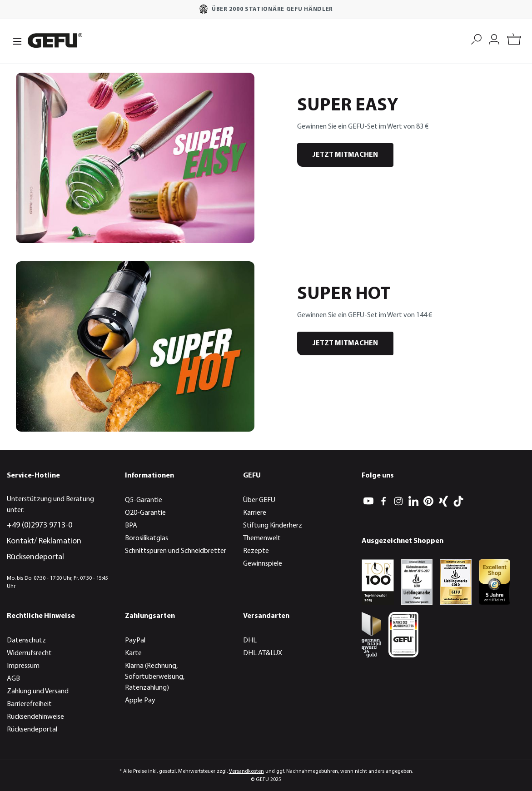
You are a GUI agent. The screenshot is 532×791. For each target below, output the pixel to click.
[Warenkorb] (514, 41)
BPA (131, 526)
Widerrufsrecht (29, 653)
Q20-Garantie (145, 513)
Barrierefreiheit (29, 704)
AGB (13, 679)
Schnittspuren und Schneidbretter (176, 551)
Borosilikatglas (147, 538)
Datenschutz (26, 641)
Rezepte (256, 551)
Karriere (255, 513)
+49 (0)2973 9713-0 (40, 525)
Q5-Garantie (144, 500)
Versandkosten (246, 771)
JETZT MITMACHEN (345, 155)
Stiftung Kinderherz (273, 526)
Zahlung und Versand (38, 692)
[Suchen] (476, 38)
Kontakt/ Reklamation (44, 541)
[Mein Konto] (494, 38)
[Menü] (15, 40)
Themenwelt (262, 538)
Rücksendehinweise (35, 717)
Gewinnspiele (263, 564)
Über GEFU (259, 500)
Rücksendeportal (35, 557)
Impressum (23, 666)
